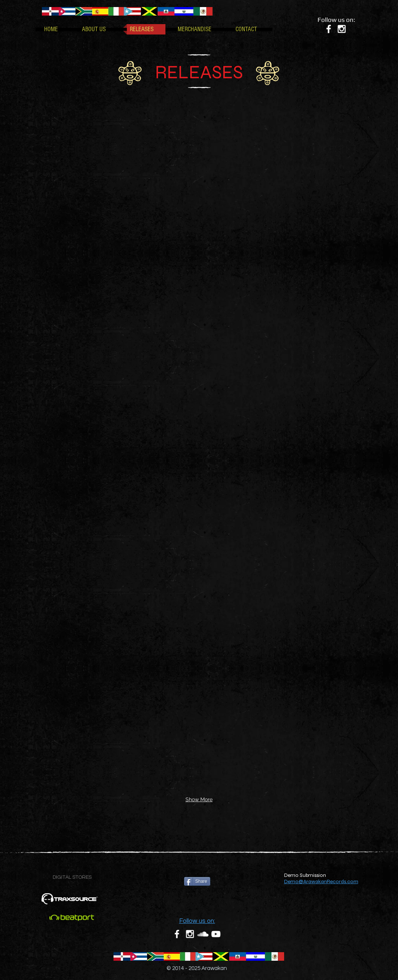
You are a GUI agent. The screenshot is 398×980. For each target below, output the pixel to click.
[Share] (197, 881)
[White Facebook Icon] (329, 29)
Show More (199, 799)
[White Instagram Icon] (342, 29)
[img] (70, 143)
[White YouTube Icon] (216, 934)
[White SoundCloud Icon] (203, 934)
